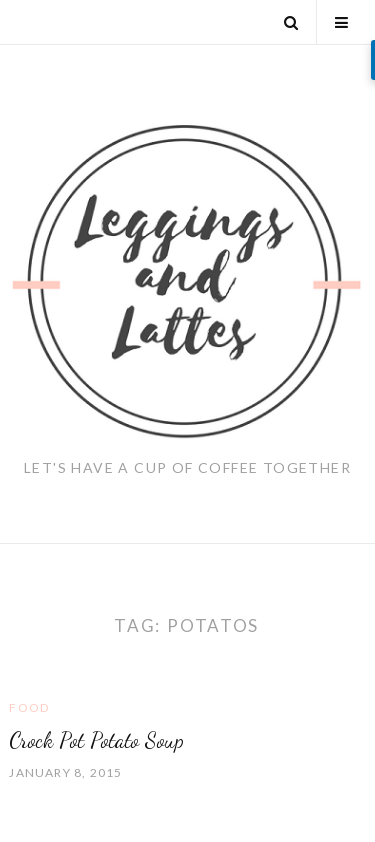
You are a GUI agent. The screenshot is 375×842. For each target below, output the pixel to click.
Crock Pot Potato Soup (96, 740)
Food (29, 707)
